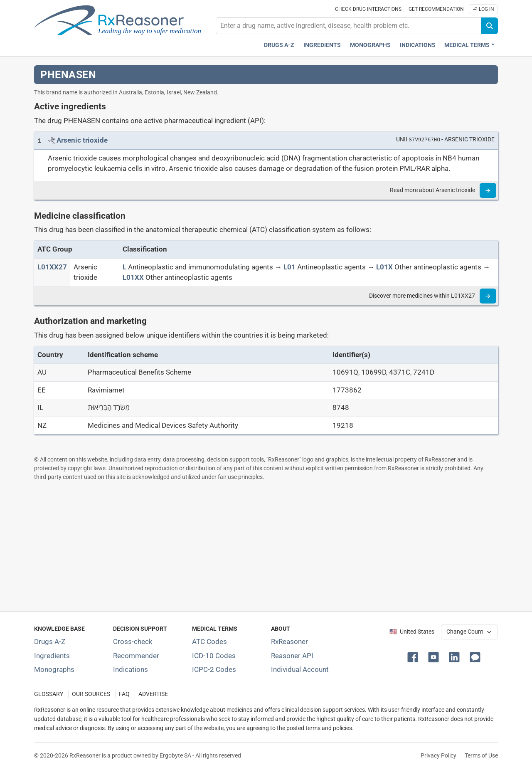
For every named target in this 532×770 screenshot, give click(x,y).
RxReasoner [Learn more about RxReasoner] (289, 642)
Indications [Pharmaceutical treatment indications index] (418, 45)
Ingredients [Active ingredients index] (322, 45)
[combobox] (349, 26)
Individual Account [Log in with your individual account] (300, 669)
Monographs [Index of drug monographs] (54, 669)
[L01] (289, 267)
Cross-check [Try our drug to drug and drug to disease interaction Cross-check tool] (133, 642)
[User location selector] (469, 632)
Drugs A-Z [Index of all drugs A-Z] (50, 642)
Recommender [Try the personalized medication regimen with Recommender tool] (136, 656)
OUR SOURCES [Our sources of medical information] (91, 694)
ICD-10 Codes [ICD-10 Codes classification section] (214, 656)
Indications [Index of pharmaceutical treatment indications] (131, 669)
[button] (414, 656)
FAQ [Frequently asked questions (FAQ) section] (124, 694)
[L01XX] (133, 277)
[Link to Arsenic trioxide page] (82, 140)
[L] (124, 267)
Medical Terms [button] (467, 45)
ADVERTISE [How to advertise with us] (153, 694)
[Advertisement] (266, 546)
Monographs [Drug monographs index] (370, 45)
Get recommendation (436, 9)
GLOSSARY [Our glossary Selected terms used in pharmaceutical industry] (49, 694)
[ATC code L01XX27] (52, 267)
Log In (483, 9)
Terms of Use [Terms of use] (481, 755)
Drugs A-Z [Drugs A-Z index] (279, 45)
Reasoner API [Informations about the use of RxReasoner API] (292, 656)
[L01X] (384, 267)
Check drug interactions (368, 9)
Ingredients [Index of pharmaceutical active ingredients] (52, 656)
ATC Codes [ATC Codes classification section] (209, 642)
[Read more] (488, 190)
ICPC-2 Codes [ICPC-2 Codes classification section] (214, 669)
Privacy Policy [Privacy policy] (438, 755)
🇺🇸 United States (412, 632)
